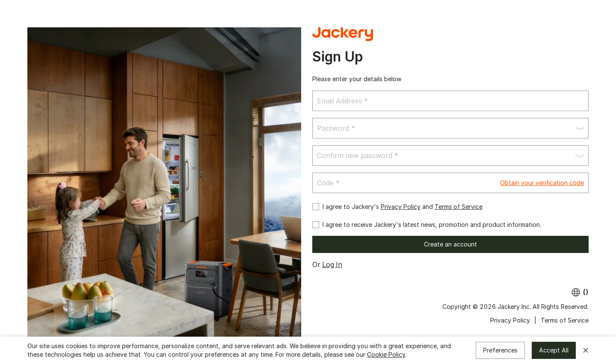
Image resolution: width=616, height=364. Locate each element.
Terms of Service (459, 207)
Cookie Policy (386, 354)
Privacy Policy (401, 207)
